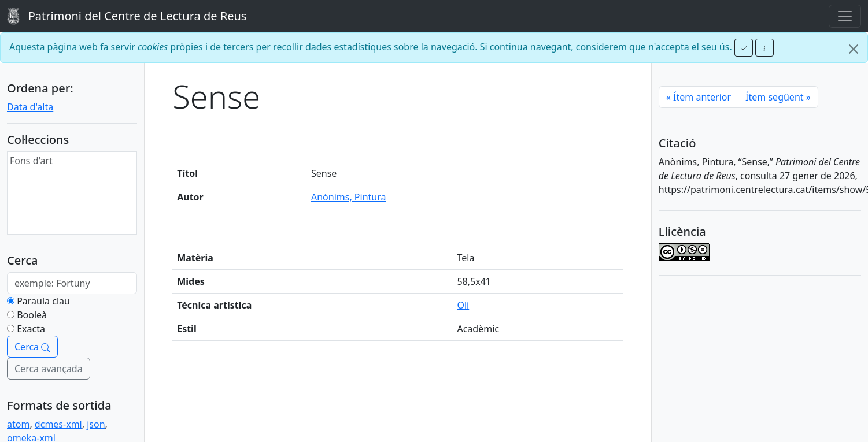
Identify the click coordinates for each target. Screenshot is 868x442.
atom (18, 424)
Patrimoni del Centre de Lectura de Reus (127, 16)
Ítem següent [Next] (778, 97)
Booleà (32, 315)
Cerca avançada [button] (49, 369)
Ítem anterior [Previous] (699, 97)
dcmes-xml (58, 424)
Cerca (32, 347)
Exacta (31, 329)
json (96, 424)
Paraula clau (43, 301)
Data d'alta (30, 107)
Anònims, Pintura (349, 197)
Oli (463, 305)
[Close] (854, 49)
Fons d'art (31, 161)
